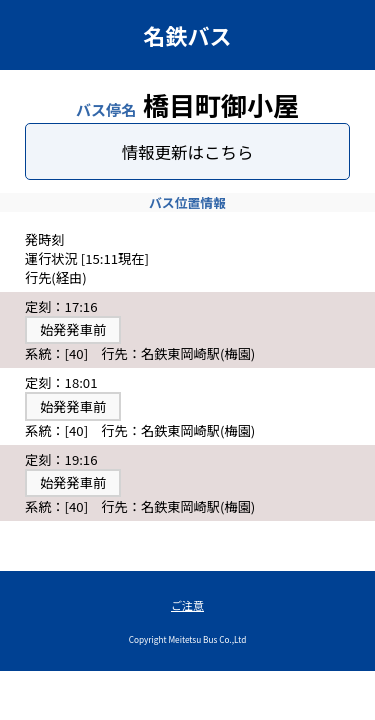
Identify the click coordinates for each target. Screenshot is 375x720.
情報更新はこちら (188, 152)
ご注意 (187, 605)
